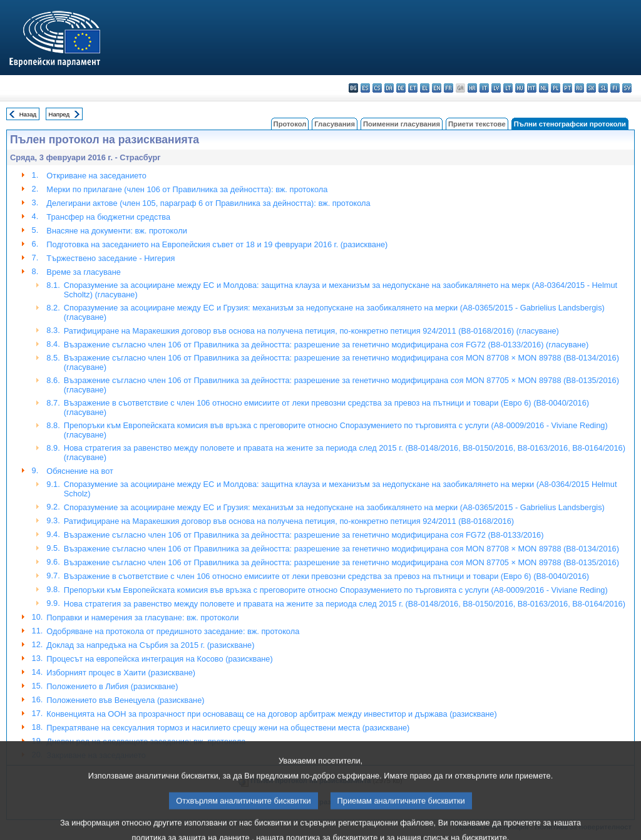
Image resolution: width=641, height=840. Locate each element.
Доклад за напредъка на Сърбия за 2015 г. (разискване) (150, 645)
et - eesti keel (413, 88)
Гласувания (335, 124)
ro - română (579, 88)
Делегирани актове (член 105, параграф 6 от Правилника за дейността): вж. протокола (208, 203)
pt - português (567, 88)
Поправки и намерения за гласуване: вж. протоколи (142, 617)
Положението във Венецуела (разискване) (125, 700)
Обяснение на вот (80, 471)
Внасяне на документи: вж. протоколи (116, 231)
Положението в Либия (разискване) (112, 686)
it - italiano (484, 88)
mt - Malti (532, 88)
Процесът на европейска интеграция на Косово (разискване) (159, 659)
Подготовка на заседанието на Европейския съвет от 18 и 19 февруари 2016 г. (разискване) (217, 244)
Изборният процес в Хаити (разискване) (121, 673)
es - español (365, 88)
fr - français (449, 88)
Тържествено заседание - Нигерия (110, 258)
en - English (437, 88)
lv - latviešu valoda (496, 88)
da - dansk (389, 88)
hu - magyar (520, 88)
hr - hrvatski (472, 88)
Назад (28, 114)
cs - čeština (377, 88)
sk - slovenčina (591, 88)
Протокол (290, 124)
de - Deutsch (401, 88)
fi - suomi (615, 88)
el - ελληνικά (425, 88)
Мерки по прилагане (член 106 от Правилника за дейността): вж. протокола (187, 189)
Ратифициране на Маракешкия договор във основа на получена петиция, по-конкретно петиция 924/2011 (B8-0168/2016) (289, 521)
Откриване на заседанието (96, 176)
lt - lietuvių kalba (508, 88)
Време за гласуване (84, 272)
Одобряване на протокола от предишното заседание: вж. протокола (173, 631)
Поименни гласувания (402, 124)
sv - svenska (627, 88)
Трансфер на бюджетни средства (108, 217)
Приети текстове (477, 124)
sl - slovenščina (603, 88)
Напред (59, 114)
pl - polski (556, 88)
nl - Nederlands (544, 88)
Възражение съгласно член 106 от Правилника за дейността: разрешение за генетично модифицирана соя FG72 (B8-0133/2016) (304, 535)
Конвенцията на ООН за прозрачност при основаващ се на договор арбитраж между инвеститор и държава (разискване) (271, 714)
